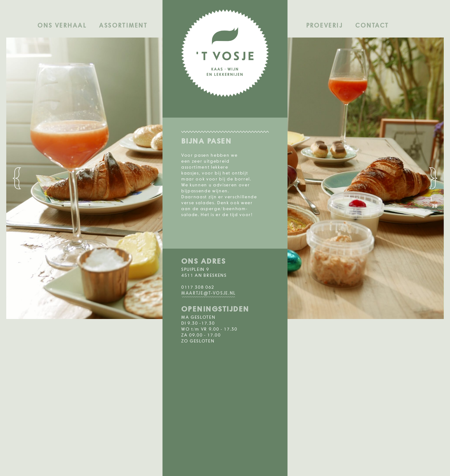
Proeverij (325, 26)
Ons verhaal (62, 26)
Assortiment (123, 26)
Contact (372, 26)
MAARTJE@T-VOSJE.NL (208, 293)
